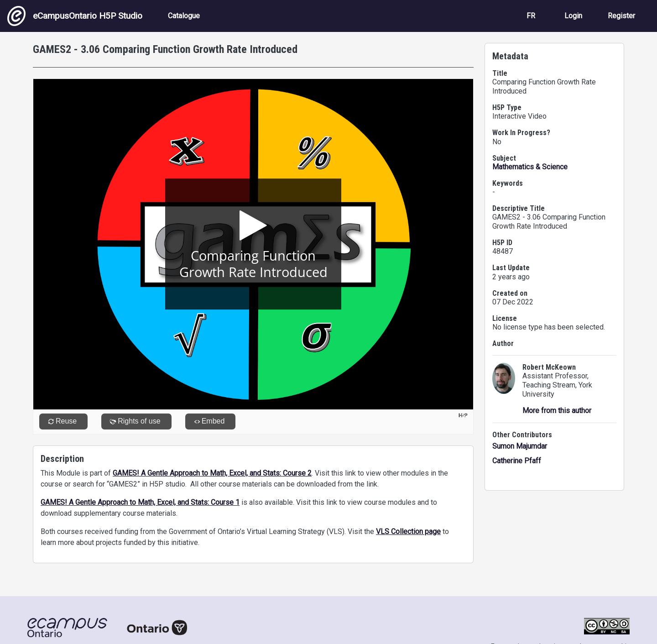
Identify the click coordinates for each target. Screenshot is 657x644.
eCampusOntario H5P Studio (75, 16)
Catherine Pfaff (517, 461)
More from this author (557, 411)
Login (573, 16)
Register (621, 16)
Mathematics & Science (530, 167)
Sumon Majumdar (520, 446)
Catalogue (184, 16)
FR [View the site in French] (531, 16)
